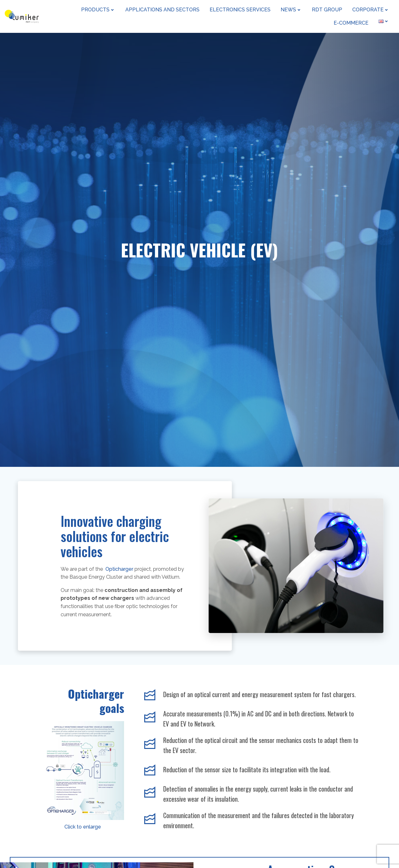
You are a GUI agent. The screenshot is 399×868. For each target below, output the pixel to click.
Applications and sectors (162, 10)
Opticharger (120, 569)
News (291, 10)
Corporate (371, 10)
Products (98, 10)
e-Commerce (351, 23)
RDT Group (327, 10)
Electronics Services (240, 10)
